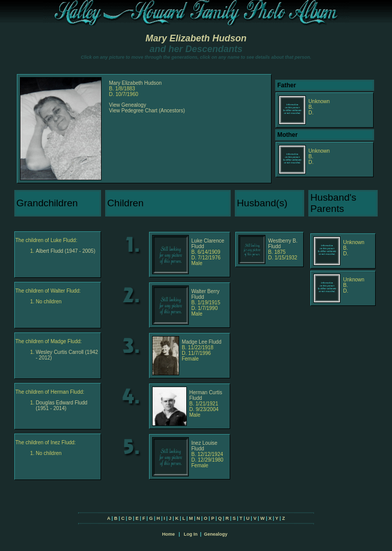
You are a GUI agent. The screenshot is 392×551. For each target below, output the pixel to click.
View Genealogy (128, 105)
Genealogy (216, 534)
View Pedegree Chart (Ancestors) (147, 111)
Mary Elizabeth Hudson (196, 38)
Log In (191, 534)
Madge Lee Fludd (202, 342)
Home (168, 534)
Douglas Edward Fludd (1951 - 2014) (62, 405)
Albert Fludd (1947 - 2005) (66, 251)
